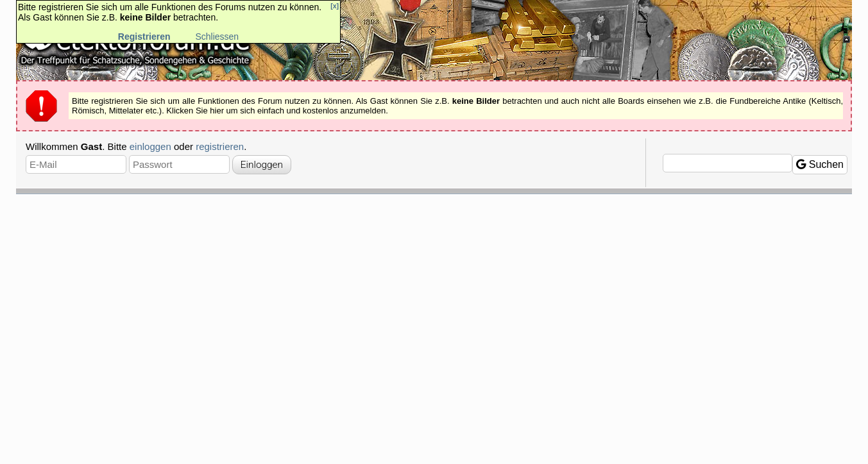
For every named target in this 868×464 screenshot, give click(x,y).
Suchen (820, 164)
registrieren (220, 146)
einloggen (150, 146)
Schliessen (217, 37)
